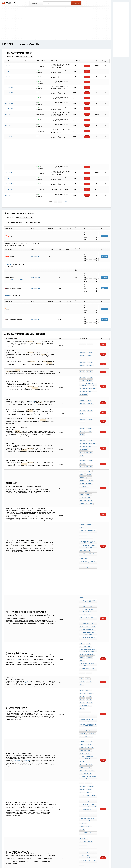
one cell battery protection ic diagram (88, 383)
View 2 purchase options (17, 280)
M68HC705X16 (83, 797)
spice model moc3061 (86, 716)
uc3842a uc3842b (84, 827)
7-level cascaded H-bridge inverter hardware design (88, 742)
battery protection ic (86, 380)
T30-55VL (82, 644)
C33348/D (32, 398)
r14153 (95, 510)
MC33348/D (82, 344)
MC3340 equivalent (91, 666)
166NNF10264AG (91, 683)
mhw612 (82, 622)
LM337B (94, 824)
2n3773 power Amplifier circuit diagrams (88, 526)
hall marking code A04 (86, 685)
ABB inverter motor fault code (88, 800)
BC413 (81, 792)
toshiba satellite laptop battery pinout (88, 781)
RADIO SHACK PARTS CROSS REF (88, 673)
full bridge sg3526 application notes (88, 578)
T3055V (88, 644)
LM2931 (82, 571)
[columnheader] (13, 61)
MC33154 (82, 656)
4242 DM (88, 355)
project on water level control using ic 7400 (88, 616)
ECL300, (88, 610)
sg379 (81, 483)
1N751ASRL (83, 471)
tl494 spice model (85, 699)
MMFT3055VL (92, 389)
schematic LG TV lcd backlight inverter (88, 766)
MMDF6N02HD (83, 389)
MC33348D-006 (35, 236)
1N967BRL (82, 469)
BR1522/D (18, 705)
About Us (99, 862)
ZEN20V (82, 474)
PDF (87, 66)
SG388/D (17, 527)
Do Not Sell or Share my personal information (65, 862)
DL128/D (88, 731)
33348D (82, 410)
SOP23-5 (82, 824)
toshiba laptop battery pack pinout (88, 789)
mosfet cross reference (87, 619)
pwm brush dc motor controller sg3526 (88, 532)
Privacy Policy (48, 862)
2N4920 (88, 824)
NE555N (82, 490)
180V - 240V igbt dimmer (86, 708)
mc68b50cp (83, 487)
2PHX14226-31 (83, 770)
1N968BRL (90, 471)
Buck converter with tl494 (87, 598)
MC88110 (82, 624)
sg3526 (91, 829)
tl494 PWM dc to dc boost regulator (88, 574)
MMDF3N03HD (83, 386)
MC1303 (82, 666)
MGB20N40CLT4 (84, 829)
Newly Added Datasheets (36, 862)
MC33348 (90, 344)
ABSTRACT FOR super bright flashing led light (88, 676)
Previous (50, 201)
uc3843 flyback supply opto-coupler (88, 719)
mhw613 (89, 635)
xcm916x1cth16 (84, 476)
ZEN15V (82, 466)
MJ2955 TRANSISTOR (85, 529)
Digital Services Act (83, 862)
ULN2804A (82, 683)
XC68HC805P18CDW (85, 485)
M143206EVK (83, 775)
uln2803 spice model (85, 664)
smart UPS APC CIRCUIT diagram (88, 631)
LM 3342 (82, 430)
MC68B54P (88, 483)
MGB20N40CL (83, 516)
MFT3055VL (90, 400)
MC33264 (89, 656)
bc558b (82, 832)
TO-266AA (88, 832)
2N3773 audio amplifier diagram (88, 785)
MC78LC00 (90, 654)
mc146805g (89, 622)
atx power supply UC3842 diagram (88, 754)
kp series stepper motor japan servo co (88, 522)
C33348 (26, 642)
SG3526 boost (84, 535)
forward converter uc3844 (88, 596)
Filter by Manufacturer (13, 57)
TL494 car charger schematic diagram (88, 746)
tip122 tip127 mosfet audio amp (88, 542)
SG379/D (17, 477)
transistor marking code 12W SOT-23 (88, 479)
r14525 (82, 692)
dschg (82, 449)
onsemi (8, 264)
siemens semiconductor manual (88, 680)
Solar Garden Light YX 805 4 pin (88, 738)
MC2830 (90, 487)
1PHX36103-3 (90, 365)
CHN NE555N (89, 490)
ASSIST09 (82, 635)
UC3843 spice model (85, 613)
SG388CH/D (18, 827)
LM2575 (82, 651)
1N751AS (88, 466)
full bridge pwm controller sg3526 (88, 606)
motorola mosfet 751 (86, 446)
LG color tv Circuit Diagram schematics (88, 750)
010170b (82, 419)
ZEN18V (89, 469)
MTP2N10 (82, 706)
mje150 (95, 832)
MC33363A (89, 661)
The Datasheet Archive (9, 3)
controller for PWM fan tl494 (88, 539)
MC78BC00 (88, 651)
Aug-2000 (27, 705)
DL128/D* (82, 731)
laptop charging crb (86, 519)
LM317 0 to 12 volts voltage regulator (88, 589)
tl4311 (89, 822)
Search (76, 3)
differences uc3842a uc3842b (88, 778)
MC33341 (82, 659)
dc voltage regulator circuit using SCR (88, 602)
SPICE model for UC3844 (86, 694)
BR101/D (17, 623)
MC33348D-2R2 (36, 257)
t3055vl (93, 642)
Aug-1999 (26, 527)
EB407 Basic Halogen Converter (88, 703)
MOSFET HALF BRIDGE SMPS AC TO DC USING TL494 (88, 593)
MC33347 (89, 659)
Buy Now (105, 236)
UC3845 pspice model (86, 711)
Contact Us (93, 862)
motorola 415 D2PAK (85, 428)
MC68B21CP (89, 474)
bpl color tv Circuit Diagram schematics (88, 669)
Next (65, 201)
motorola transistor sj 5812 (88, 795)
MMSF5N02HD (83, 391)
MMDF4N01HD (92, 386)
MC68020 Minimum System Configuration (88, 627)
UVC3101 (82, 762)
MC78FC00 (82, 654)
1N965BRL (89, 464)
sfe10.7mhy (83, 757)
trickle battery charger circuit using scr (88, 582)
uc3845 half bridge (85, 585)
